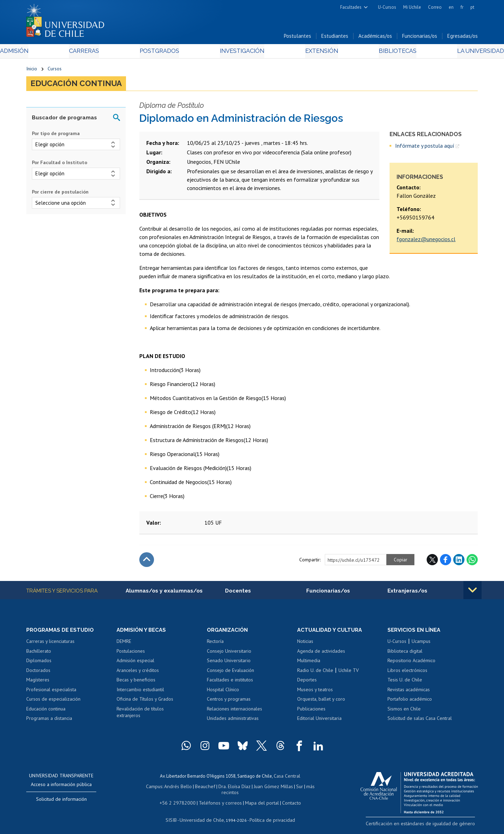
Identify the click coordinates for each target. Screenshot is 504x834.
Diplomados (39, 664)
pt (472, 7)
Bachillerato (39, 654)
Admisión (42, 53)
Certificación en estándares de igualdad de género (429, 826)
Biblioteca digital (405, 654)
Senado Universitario (229, 664)
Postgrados (168, 53)
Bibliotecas (377, 53)
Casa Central (287, 779)
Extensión (311, 53)
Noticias (305, 645)
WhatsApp (472, 563)
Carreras (102, 53)
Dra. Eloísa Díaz (225, 789)
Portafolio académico (410, 703)
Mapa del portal (258, 798)
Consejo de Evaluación (230, 674)
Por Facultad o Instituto (59, 166)
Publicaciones (311, 712)
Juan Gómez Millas (262, 789)
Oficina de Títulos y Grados (145, 703)
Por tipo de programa (56, 136)
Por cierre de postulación (60, 195)
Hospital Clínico (223, 693)
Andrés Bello (172, 789)
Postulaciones (131, 654)
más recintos (306, 789)
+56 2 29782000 (181, 798)
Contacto (286, 798)
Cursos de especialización (53, 703)
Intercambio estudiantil (140, 693)
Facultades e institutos (230, 683)
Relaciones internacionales (234, 712)
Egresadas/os (463, 38)
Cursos (55, 71)
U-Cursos (387, 7)
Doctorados (38, 674)
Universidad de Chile (203, 815)
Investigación (241, 53)
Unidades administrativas (233, 722)
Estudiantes (335, 38)
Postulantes (297, 38)
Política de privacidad (269, 815)
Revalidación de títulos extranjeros (140, 716)
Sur (287, 789)
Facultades (351, 7)
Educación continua (80, 86)
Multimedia (309, 664)
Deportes (307, 683)
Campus (150, 789)
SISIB (175, 815)
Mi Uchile (412, 7)
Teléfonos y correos (220, 798)
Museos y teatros (315, 693)
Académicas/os (375, 38)
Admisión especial (135, 664)
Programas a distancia (49, 722)
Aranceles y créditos (138, 674)
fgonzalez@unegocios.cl (426, 242)
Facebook (446, 563)
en (451, 7)
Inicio (32, 71)
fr (462, 7)
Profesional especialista (51, 693)
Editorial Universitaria (319, 722)
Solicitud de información (61, 803)
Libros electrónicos (407, 674)
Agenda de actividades (321, 654)
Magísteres (38, 683)
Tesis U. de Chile (405, 683)
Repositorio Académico (411, 664)
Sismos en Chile (404, 712)
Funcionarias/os (420, 38)
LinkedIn (459, 563)
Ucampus (421, 645)
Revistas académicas (409, 693)
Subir (147, 563)
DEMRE (124, 645)
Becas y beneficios (136, 683)
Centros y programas (229, 703)
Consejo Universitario (229, 654)
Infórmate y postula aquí (425, 148)
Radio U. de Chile (315, 674)
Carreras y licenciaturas (50, 645)
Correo (435, 7)
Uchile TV (349, 674)
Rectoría (215, 645)
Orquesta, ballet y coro (321, 703)
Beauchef (198, 789)
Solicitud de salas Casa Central (420, 722)
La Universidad (452, 53)
